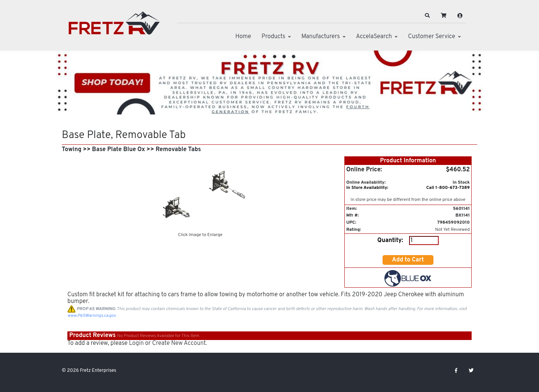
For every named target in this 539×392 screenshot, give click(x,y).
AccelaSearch (374, 37)
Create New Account (179, 343)
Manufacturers (321, 37)
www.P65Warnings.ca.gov (92, 316)
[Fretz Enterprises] (114, 27)
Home (243, 37)
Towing (71, 150)
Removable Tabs (178, 150)
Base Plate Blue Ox (119, 150)
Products (273, 37)
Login (136, 343)
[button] (427, 16)
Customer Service (432, 37)
